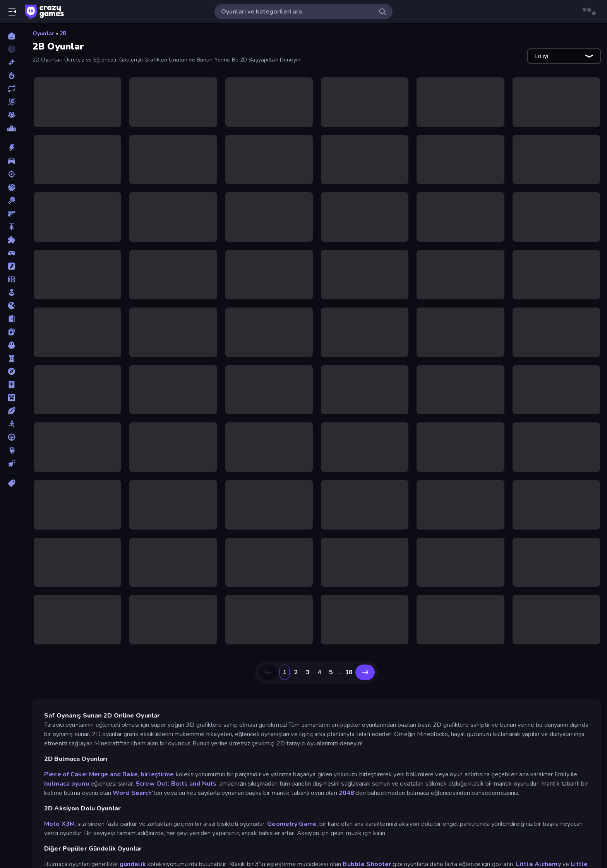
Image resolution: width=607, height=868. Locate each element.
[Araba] (11, 161)
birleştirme (157, 774)
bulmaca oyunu (67, 784)
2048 (347, 793)
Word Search (132, 793)
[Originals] (11, 102)
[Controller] (11, 253)
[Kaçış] (11, 319)
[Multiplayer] (11, 115)
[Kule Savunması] (11, 358)
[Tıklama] (11, 463)
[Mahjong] (11, 384)
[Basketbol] (11, 187)
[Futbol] (11, 279)
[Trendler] (11, 75)
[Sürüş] (11, 437)
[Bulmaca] (11, 240)
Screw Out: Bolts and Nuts (176, 784)
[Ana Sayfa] (11, 36)
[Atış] (11, 174)
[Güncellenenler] (11, 89)
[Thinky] (11, 450)
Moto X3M (59, 824)
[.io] (11, 306)
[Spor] (11, 411)
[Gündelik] (11, 292)
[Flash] (11, 266)
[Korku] (11, 345)
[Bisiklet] (11, 227)
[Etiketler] (11, 483)
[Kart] (11, 332)
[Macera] (11, 371)
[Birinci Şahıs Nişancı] (11, 214)
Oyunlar (43, 33)
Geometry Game (292, 824)
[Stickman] (11, 424)
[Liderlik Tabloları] (11, 128)
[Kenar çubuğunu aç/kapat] (12, 12)
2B (63, 33)
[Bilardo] (11, 200)
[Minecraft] (11, 398)
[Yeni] (11, 62)
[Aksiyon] (11, 148)
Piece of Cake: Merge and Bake (91, 774)
